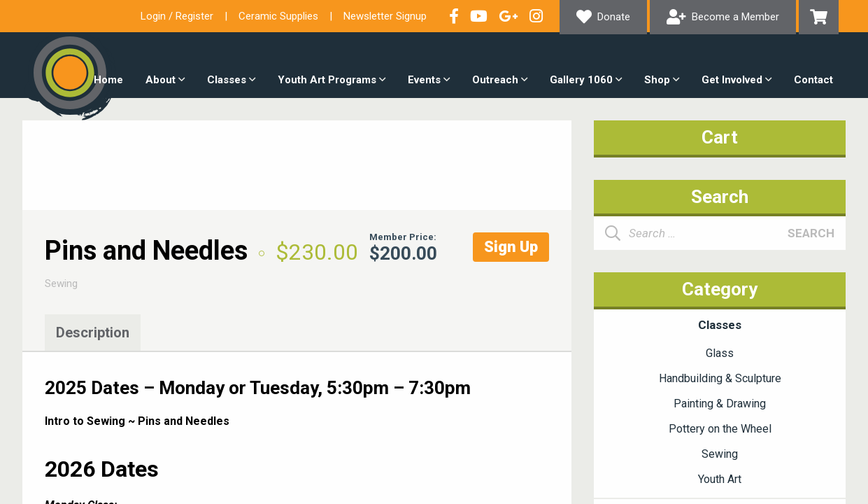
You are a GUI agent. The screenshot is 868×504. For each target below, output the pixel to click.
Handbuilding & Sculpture (720, 378)
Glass (720, 353)
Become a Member (735, 17)
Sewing (61, 283)
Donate (614, 17)
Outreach (495, 80)
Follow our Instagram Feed (536, 16)
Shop (657, 80)
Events (424, 80)
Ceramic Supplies (278, 16)
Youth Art (720, 479)
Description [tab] (93, 332)
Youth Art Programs (327, 80)
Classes (227, 80)
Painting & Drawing (720, 404)
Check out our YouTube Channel (479, 16)
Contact (813, 80)
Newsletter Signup (385, 16)
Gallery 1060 (581, 80)
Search (811, 233)
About (161, 80)
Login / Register (177, 16)
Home (108, 80)
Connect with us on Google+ (508, 16)
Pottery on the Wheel (720, 429)
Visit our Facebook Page (454, 16)
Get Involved (732, 80)
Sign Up (511, 247)
